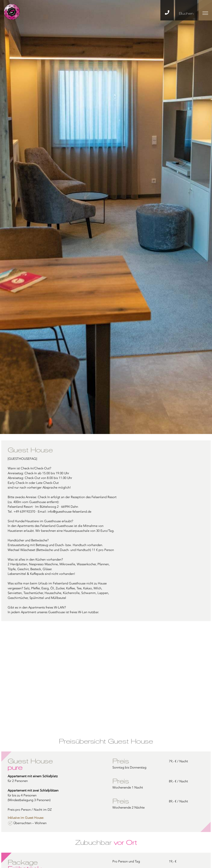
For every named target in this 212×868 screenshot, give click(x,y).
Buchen (186, 13)
